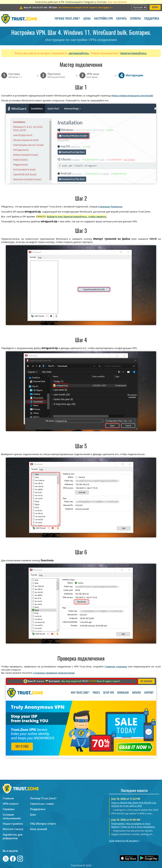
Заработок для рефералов (13, 836)
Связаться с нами (42, 804)
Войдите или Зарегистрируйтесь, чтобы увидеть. (77, 216)
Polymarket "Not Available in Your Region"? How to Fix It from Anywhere (133, 825)
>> (85, 7)
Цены (87, 19)
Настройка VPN (103, 19)
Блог (33, 815)
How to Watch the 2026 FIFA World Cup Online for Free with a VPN (134, 804)
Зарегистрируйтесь (133, 53)
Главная (8, 798)
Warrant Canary (13, 829)
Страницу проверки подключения (54, 673)
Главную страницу (116, 666)
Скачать (121, 19)
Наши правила (13, 824)
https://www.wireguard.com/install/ (133, 95)
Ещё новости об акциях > (124, 841)
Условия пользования (12, 816)
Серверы (135, 19)
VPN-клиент (11, 804)
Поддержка (152, 19)
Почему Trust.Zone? (67, 19)
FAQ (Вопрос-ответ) (43, 824)
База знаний (39, 829)
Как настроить (117, 2)
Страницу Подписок (110, 206)
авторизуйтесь (79, 53)
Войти (155, 8)
